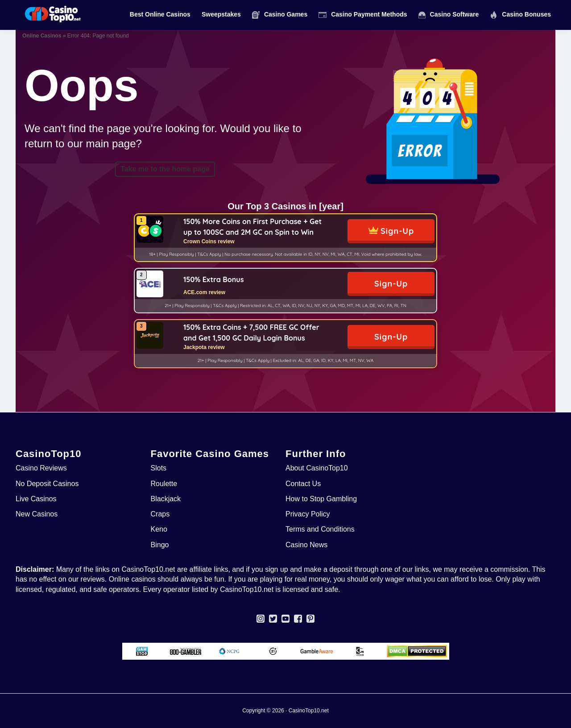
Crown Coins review (209, 241)
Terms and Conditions (320, 529)
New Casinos (37, 514)
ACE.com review (204, 292)
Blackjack (166, 499)
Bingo (160, 545)
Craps (160, 514)
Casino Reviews (41, 468)
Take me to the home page (165, 169)
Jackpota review (204, 347)
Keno (159, 529)
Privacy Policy (308, 514)
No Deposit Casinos (47, 484)
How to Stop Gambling (321, 499)
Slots (159, 468)
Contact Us (303, 484)
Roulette (164, 484)
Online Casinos (42, 36)
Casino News (306, 545)
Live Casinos (36, 499)
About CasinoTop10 (317, 468)
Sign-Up (397, 231)
